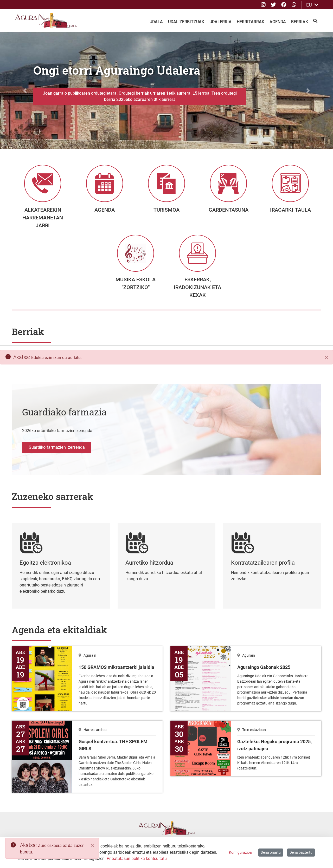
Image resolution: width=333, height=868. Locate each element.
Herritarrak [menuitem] (251, 22)
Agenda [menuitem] (278, 22)
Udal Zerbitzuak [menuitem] (186, 22)
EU (312, 5)
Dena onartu (271, 852)
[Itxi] (326, 361)
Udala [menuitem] (156, 22)
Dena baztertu (301, 852)
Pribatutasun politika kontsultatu (137, 859)
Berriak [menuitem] (300, 22)
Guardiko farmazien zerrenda (57, 451)
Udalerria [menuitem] (220, 22)
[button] (25, 91)
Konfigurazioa (240, 852)
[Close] (92, 845)
